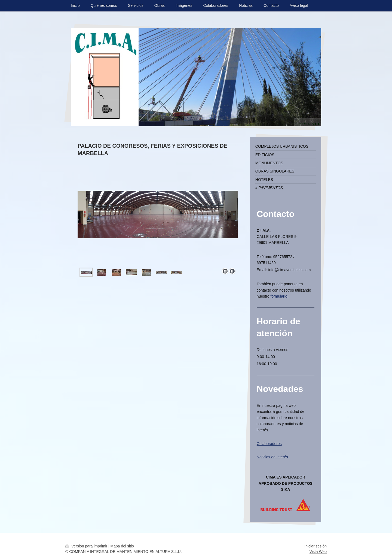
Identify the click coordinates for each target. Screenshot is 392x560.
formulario (279, 296)
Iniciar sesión (316, 546)
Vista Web (318, 552)
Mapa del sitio (122, 546)
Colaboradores (269, 444)
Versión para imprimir (87, 546)
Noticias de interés (272, 457)
